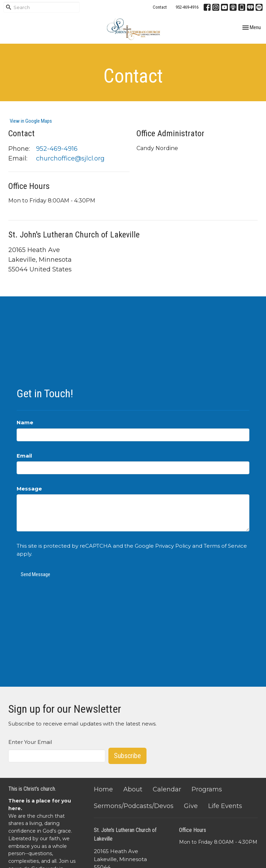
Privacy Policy (173, 546)
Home (103, 789)
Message (29, 489)
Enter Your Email (30, 742)
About (133, 789)
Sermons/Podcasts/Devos (134, 806)
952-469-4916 (187, 7)
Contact (160, 7)
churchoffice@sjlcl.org (70, 158)
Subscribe (127, 756)
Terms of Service (225, 546)
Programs (207, 789)
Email (24, 456)
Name (25, 422)
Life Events (225, 806)
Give (191, 806)
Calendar (167, 789)
